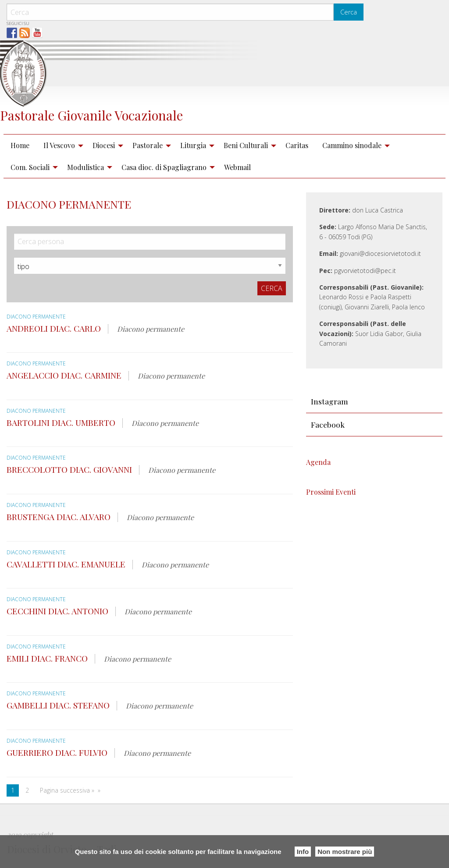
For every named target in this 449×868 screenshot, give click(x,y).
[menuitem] (20, 145)
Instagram (330, 401)
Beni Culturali (246, 145)
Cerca (349, 12)
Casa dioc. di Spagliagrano (164, 167)
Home (20, 145)
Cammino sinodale (352, 145)
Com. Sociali (30, 167)
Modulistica (86, 167)
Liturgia (193, 145)
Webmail (237, 167)
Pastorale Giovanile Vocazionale (91, 115)
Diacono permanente (37, 317)
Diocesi (104, 145)
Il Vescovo (59, 145)
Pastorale (148, 145)
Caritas (297, 145)
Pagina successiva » (67, 790)
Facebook (328, 424)
